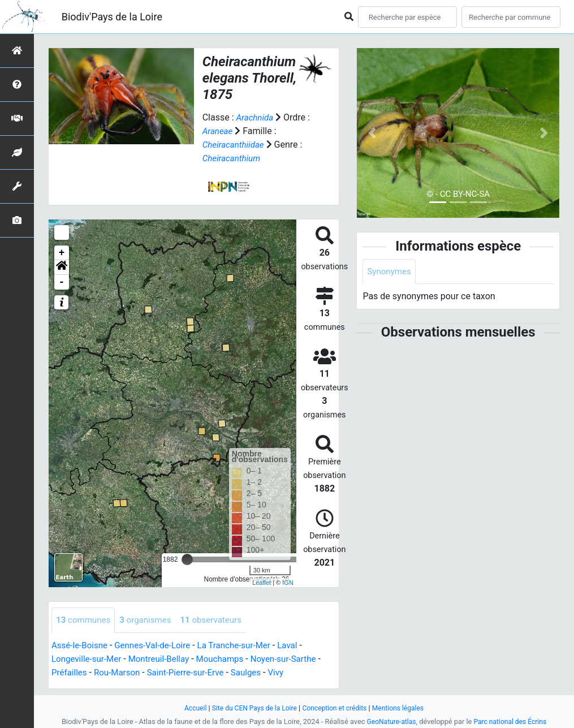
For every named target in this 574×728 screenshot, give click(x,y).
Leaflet (262, 583)
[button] (62, 268)
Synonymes (390, 272)
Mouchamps (229, 659)
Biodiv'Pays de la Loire (112, 17)
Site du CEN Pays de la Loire (252, 708)
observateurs (219, 620)
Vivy (288, 673)
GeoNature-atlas (389, 721)
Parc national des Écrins (512, 721)
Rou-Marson (121, 673)
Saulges (257, 673)
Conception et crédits (336, 708)
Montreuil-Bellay (165, 659)
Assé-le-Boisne (81, 646)
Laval (301, 646)
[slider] (187, 559)
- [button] (62, 282)
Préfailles (70, 673)
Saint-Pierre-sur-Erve (193, 673)
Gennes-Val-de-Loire (158, 646)
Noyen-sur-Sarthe (297, 659)
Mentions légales (403, 708)
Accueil (189, 708)
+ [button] (62, 253)
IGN (288, 583)
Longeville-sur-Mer (89, 659)
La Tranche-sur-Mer (244, 646)
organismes (150, 620)
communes (85, 620)
